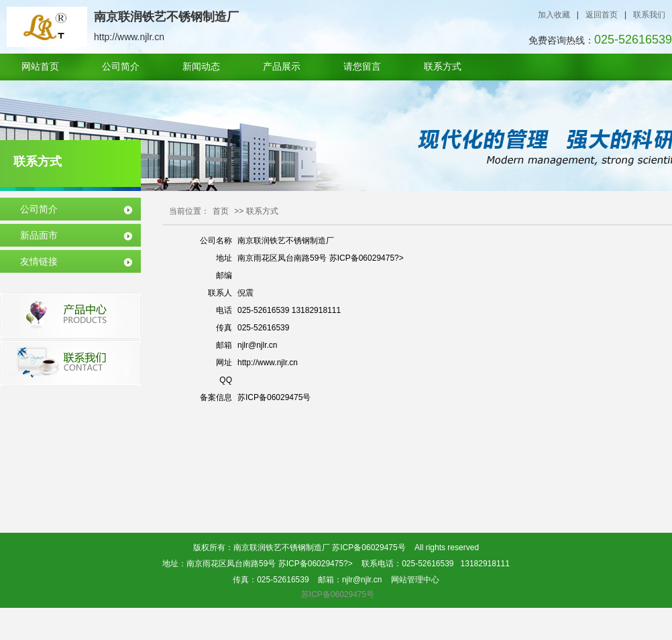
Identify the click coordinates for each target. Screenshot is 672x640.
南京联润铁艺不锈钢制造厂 (286, 241)
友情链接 (39, 261)
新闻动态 (201, 67)
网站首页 (40, 67)
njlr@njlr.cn (258, 345)
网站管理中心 (415, 580)
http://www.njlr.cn (268, 363)
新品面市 (39, 235)
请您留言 (362, 67)
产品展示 (282, 67)
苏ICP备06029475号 (369, 548)
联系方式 (443, 67)
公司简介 (121, 67)
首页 (221, 211)
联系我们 (649, 15)
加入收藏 (554, 15)
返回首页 (602, 15)
